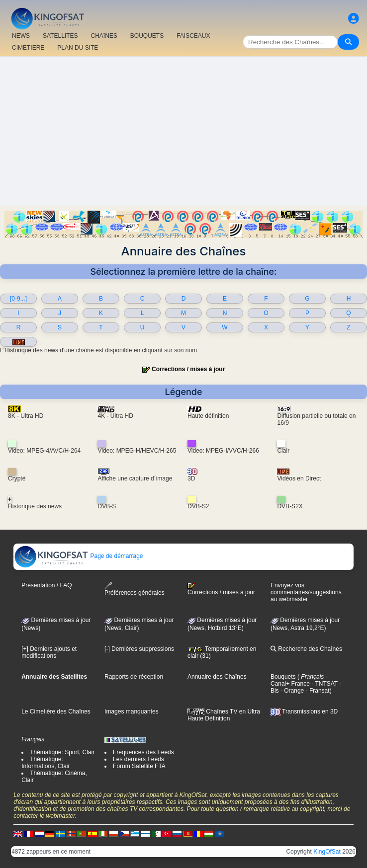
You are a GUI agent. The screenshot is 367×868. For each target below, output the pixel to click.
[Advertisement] (183, 131)
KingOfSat (327, 852)
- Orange (292, 691)
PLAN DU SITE (78, 48)
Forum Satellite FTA (139, 766)
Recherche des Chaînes (306, 649)
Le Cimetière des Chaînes (56, 711)
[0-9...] (18, 299)
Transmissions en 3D (304, 711)
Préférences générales (135, 589)
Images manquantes (132, 711)
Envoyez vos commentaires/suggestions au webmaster (306, 592)
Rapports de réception (134, 677)
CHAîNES (104, 36)
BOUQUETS (147, 36)
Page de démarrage (78, 556)
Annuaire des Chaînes (217, 677)
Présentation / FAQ (46, 585)
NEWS (21, 36)
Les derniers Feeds (138, 759)
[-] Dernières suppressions (139, 649)
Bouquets (283, 677)
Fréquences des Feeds (143, 752)
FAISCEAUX (193, 36)
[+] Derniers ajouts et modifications (49, 652)
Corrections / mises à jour (188, 369)
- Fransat (317, 691)
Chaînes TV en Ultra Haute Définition (224, 715)
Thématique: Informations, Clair (46, 763)
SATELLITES (60, 36)
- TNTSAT (324, 684)
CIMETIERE (28, 48)
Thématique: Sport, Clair (62, 752)
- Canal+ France (299, 680)
